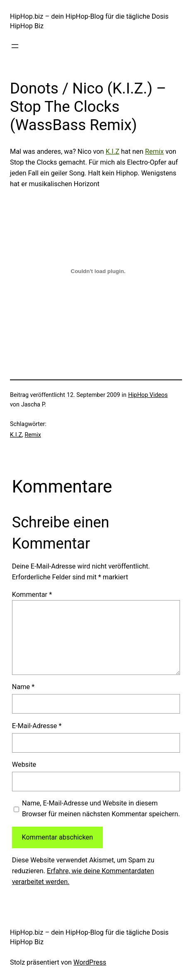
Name (23, 687)
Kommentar (32, 595)
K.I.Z (113, 151)
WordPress (90, 962)
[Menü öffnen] (15, 46)
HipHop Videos (148, 395)
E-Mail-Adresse (37, 726)
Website (24, 765)
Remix (154, 151)
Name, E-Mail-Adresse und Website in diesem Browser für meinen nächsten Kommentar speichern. (101, 809)
